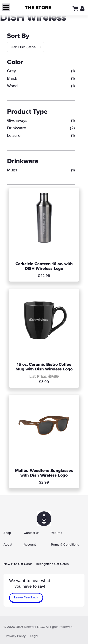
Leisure (41, 136)
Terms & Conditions (65, 545)
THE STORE (38, 8)
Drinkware (41, 128)
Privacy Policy (16, 636)
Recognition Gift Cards (52, 564)
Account (30, 545)
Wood (41, 86)
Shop (7, 533)
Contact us (32, 533)
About (8, 545)
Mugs (41, 170)
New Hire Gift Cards (18, 564)
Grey (41, 71)
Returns (56, 533)
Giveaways (41, 121)
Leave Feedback (26, 597)
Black (41, 79)
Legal (34, 636)
